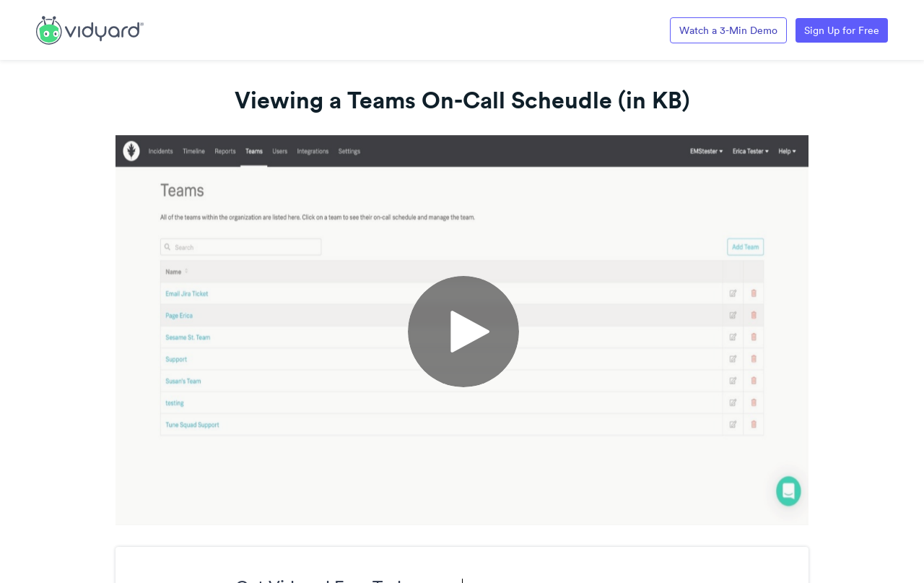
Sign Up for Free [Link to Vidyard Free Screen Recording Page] (842, 30)
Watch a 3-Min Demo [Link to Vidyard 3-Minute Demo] (728, 30)
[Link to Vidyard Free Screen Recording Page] (90, 29)
